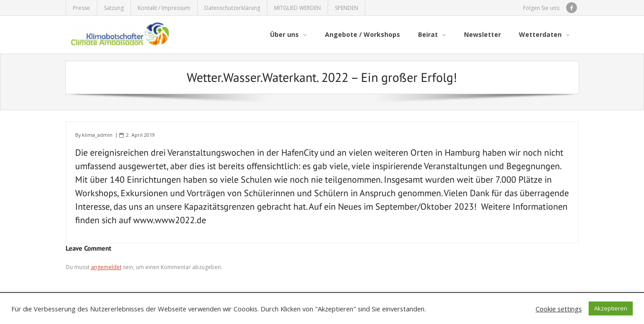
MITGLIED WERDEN (297, 8)
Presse (81, 8)
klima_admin (97, 135)
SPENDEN (347, 8)
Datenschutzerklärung (232, 8)
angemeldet (106, 267)
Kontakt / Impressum (164, 8)
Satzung (114, 8)
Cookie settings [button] (559, 309)
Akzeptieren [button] (611, 308)
